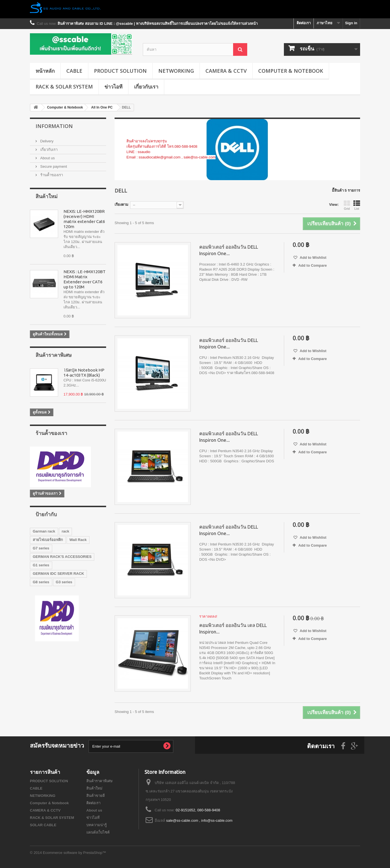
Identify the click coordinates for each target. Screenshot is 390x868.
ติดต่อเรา (304, 23)
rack (66, 531)
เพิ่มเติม (132, 163)
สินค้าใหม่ (47, 196)
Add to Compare (313, 265)
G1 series (41, 565)
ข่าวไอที (113, 87)
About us (47, 158)
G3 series (64, 582)
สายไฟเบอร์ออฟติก (48, 540)
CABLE (74, 71)
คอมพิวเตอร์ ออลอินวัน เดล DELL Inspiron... (233, 628)
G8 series (41, 582)
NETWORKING (176, 71)
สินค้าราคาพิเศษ (54, 355)
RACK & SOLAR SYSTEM (64, 87)
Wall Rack (78, 540)
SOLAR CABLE (43, 825)
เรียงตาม (121, 205)
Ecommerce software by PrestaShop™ (75, 853)
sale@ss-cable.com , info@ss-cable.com (199, 820)
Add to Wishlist (313, 258)
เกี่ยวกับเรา (146, 87)
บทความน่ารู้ (97, 825)
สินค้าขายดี (96, 796)
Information (54, 126)
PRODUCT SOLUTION (120, 71)
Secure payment (53, 166)
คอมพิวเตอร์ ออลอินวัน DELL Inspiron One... (229, 250)
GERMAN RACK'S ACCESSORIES (62, 557)
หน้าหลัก (45, 71)
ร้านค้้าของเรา (51, 175)
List (357, 205)
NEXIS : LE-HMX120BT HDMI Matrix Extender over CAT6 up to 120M (85, 279)
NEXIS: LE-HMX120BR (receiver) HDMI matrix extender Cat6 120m (84, 219)
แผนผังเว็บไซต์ (98, 832)
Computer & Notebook (291, 71)
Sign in (351, 23)
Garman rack (44, 531)
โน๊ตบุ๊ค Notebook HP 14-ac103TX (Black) (84, 373)
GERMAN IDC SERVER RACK (58, 574)
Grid (347, 205)
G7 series (41, 548)
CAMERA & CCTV (226, 71)
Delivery (46, 141)
